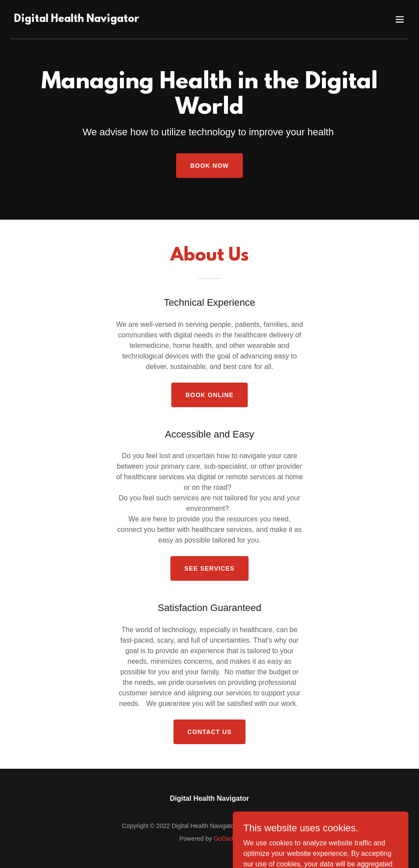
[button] (400, 19)
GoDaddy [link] (226, 839)
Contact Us (210, 732)
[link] (77, 20)
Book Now (209, 166)
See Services (209, 568)
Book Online (209, 395)
